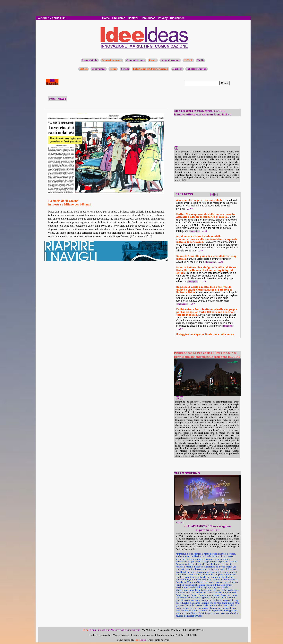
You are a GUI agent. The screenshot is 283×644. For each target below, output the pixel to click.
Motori (84, 69)
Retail (113, 69)
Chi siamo (119, 18)
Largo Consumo (170, 60)
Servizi (125, 69)
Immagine (195, 231)
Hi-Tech (188, 60)
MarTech (177, 69)
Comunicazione (136, 60)
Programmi (99, 69)
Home (106, 18)
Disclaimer (177, 18)
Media (201, 60)
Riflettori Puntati (197, 69)
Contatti (133, 18)
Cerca (225, 83)
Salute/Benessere (112, 60)
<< (212, 194)
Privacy (163, 18)
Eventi (153, 60)
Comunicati (148, 18)
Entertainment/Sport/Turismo (151, 69)
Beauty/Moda (90, 60)
